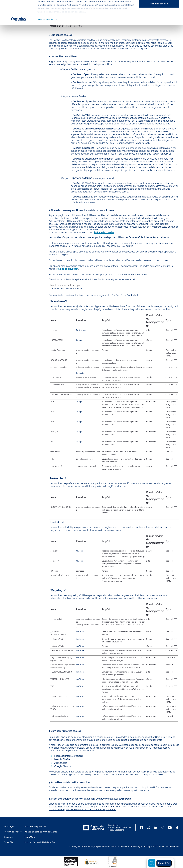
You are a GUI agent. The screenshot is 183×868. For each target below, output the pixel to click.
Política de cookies (13, 832)
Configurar (159, 17)
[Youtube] (170, 828)
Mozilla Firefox (62, 759)
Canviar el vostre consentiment (65, 289)
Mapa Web (30, 837)
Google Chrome (63, 766)
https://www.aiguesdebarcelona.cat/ (69, 807)
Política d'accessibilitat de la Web (40, 842)
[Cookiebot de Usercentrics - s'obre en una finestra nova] (19, 42)
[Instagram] (162, 828)
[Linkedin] (155, 828)
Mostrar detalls (45, 42)
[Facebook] (141, 828)
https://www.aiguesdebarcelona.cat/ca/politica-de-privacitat (82, 809)
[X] (148, 828)
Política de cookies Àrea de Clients (41, 832)
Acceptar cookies (159, 8)
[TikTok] (177, 828)
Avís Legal (9, 826)
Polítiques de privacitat (35, 826)
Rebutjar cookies (159, 26)
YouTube (80, 632)
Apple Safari (61, 763)
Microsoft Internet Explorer (69, 756)
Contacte (8, 837)
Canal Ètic (9, 842)
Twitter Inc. (81, 330)
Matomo (80, 551)
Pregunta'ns (164, 863)
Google (79, 340)
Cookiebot (132, 295)
